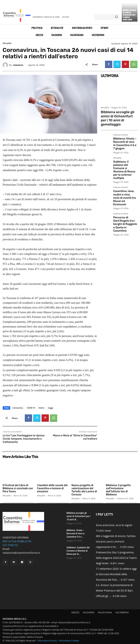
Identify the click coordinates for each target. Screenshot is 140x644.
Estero (41, 408)
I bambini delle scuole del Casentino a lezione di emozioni (52, 488)
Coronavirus (18, 408)
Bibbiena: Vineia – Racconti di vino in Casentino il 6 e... (75, 534)
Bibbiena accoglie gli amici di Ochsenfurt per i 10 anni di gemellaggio (129, 15)
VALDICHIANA (105, 612)
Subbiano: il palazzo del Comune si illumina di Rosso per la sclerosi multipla (125, 155)
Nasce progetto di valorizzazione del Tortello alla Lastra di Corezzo (84, 490)
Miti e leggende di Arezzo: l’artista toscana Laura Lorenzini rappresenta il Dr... (116, 541)
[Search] (116, 17)
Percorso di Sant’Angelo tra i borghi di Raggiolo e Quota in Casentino (124, 193)
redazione (18, 65)
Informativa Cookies (69, 641)
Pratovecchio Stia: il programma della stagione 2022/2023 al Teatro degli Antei (116, 558)
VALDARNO (89, 612)
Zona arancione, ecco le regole (114, 525)
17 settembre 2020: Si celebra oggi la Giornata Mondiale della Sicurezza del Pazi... (116, 574)
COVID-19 (31, 408)
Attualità (7, 43)
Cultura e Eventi (121, 128)
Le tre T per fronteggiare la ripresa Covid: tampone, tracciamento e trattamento (24, 439)
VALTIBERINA (122, 612)
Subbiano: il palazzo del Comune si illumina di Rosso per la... (78, 551)
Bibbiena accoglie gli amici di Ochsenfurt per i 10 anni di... (78, 516)
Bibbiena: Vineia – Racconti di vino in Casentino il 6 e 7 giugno (123, 135)
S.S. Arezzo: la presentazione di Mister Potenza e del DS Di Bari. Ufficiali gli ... (115, 590)
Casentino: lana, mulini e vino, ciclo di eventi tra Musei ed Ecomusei (125, 174)
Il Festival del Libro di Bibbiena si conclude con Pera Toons (18, 488)
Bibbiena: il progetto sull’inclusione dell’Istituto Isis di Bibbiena (118, 490)
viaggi (50, 408)
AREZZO (75, 612)
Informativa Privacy (47, 641)
